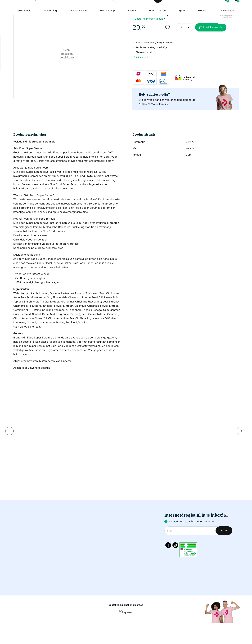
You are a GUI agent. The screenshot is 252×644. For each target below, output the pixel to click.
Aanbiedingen (230, 27)
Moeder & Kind (77, 27)
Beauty (132, 27)
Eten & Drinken (158, 27)
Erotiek (204, 27)
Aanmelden (224, 548)
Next (241, 451)
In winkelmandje (210, 58)
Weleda (190, 168)
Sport (183, 27)
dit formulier (163, 135)
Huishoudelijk (107, 27)
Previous (9, 451)
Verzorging (48, 27)
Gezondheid (22, 27)
